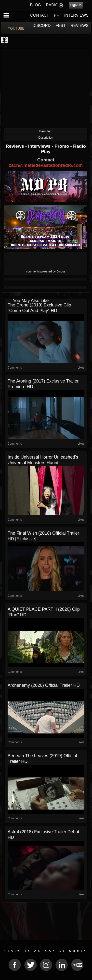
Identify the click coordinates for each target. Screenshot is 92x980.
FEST (60, 26)
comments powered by (46, 271)
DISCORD (42, 26)
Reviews (15, 146)
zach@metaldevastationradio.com (46, 165)
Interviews (40, 146)
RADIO (52, 5)
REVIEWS (79, 26)
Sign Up (76, 5)
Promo (62, 146)
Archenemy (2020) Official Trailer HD (44, 685)
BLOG (36, 5)
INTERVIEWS (76, 15)
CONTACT (39, 15)
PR (56, 15)
